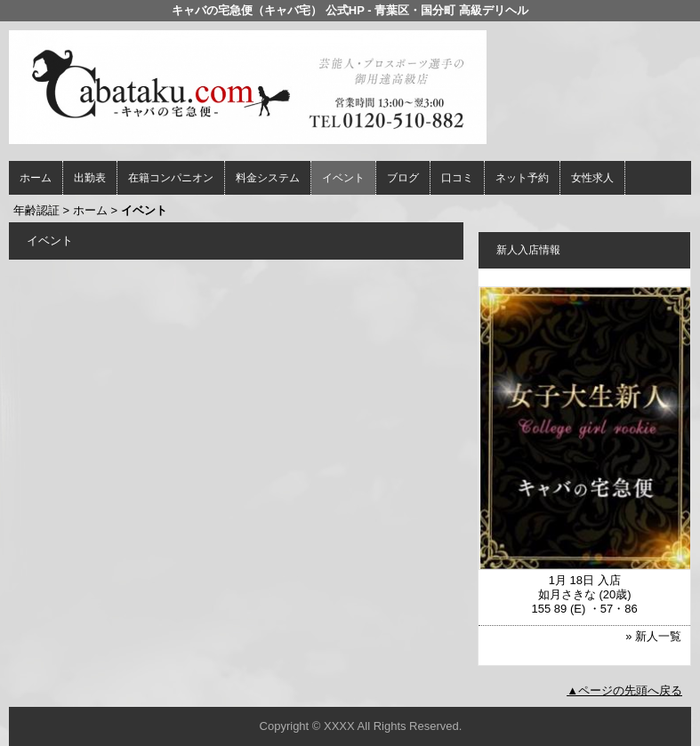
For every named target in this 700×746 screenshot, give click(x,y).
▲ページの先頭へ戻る (624, 690)
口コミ (457, 178)
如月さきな (567, 594)
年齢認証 (36, 210)
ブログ (403, 178)
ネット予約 (522, 178)
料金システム (268, 178)
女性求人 (592, 178)
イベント (343, 178)
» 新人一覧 (653, 636)
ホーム (36, 178)
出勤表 (90, 178)
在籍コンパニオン (171, 178)
